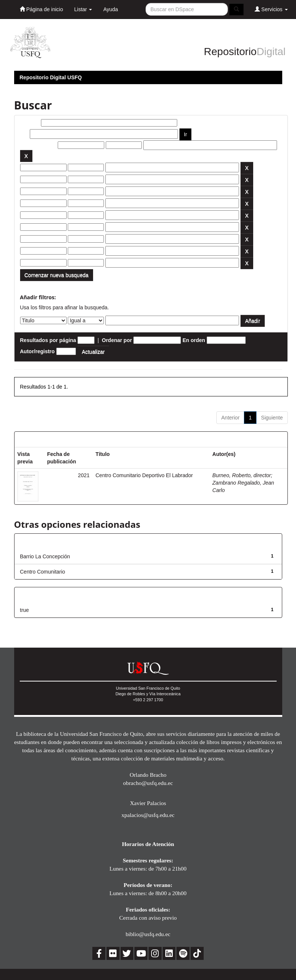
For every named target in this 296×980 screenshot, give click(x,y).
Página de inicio (42, 9)
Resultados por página (48, 340)
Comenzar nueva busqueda (57, 275)
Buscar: (30, 123)
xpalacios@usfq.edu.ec (148, 815)
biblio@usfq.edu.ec (148, 934)
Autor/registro (37, 351)
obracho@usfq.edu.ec (148, 783)
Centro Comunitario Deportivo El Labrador (144, 475)
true (25, 610)
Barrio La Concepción (45, 556)
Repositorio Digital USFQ (51, 77)
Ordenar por (117, 340)
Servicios (271, 9)
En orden (194, 340)
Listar (83, 9)
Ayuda (110, 9)
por (24, 134)
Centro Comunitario (43, 572)
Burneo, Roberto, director (241, 475)
